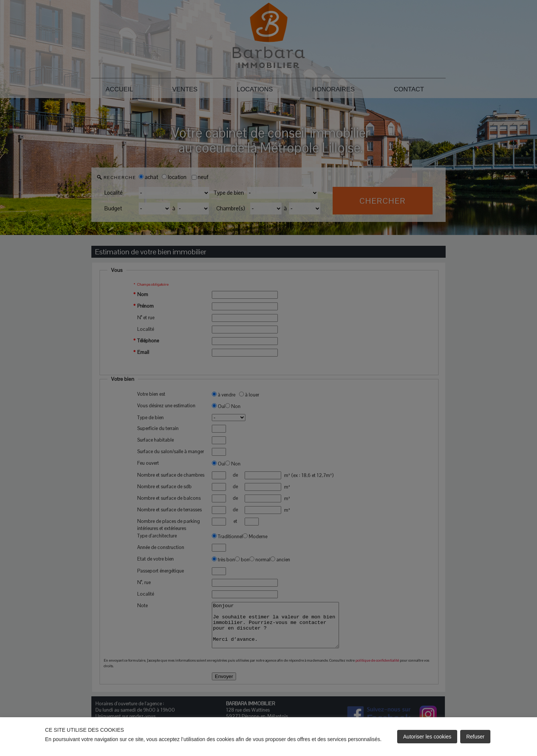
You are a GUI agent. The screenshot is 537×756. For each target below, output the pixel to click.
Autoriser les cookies (427, 737)
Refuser (475, 737)
